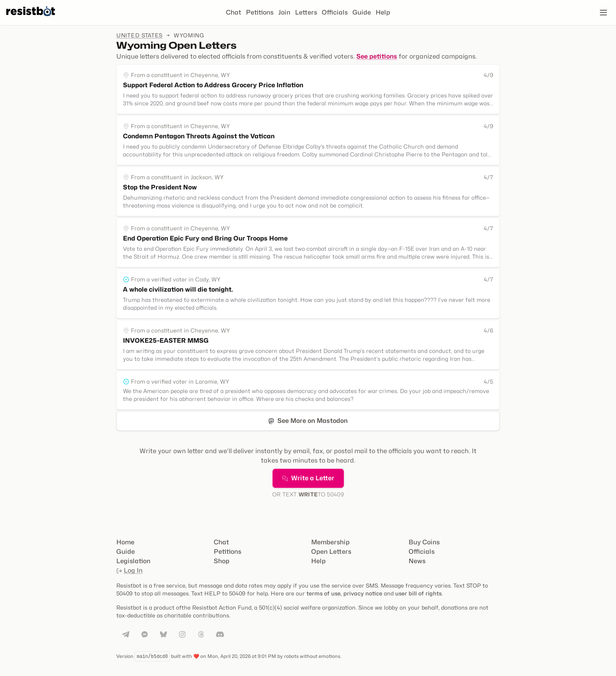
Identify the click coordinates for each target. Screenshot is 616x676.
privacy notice (363, 593)
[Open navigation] (603, 13)
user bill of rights (418, 593)
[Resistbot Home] (31, 19)
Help (383, 12)
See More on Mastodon (308, 421)
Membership (330, 542)
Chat (234, 12)
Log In (129, 570)
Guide (362, 12)
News (417, 561)
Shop (222, 561)
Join (284, 12)
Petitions (260, 12)
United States (139, 35)
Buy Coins (424, 542)
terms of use (324, 593)
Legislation (133, 561)
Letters (306, 12)
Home (125, 542)
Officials (335, 12)
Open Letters (331, 552)
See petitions (377, 56)
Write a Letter (308, 478)
